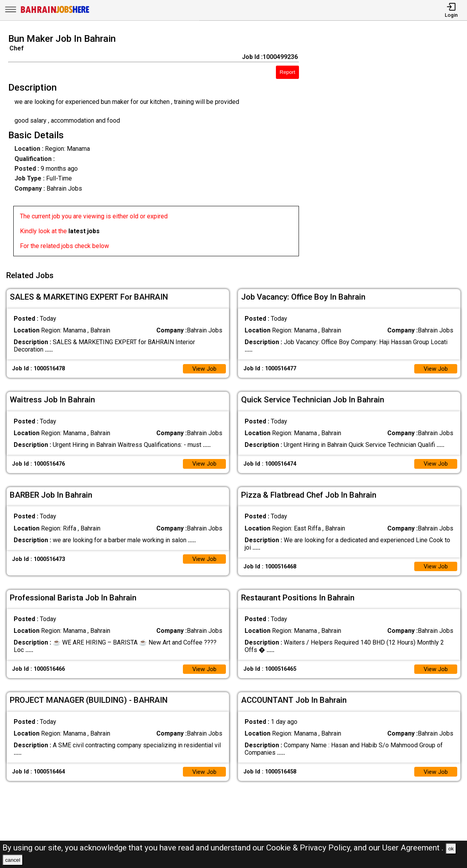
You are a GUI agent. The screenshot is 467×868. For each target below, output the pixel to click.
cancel (13, 860)
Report (288, 72)
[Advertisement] (389, 147)
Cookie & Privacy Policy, (310, 848)
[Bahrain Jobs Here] (55, 12)
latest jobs (84, 231)
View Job (204, 366)
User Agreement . (413, 848)
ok (451, 849)
